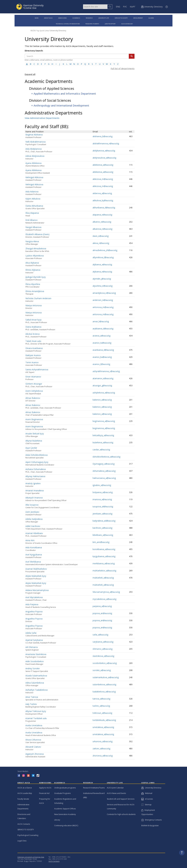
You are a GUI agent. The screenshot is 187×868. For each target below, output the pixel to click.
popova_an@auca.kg (102, 613)
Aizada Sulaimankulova (36, 676)
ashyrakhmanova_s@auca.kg (106, 371)
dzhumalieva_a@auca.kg (104, 471)
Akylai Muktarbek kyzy (36, 576)
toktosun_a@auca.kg (102, 713)
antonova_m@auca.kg (103, 307)
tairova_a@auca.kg (101, 699)
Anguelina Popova (34, 612)
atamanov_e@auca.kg (103, 378)
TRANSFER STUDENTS (92, 24)
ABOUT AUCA (48, 18)
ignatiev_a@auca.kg (102, 485)
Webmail (147, 793)
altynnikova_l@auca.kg (103, 257)
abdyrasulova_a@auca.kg (104, 158)
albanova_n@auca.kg (102, 229)
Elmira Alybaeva (33, 270)
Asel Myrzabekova (34, 597)
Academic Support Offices (65, 809)
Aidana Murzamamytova (37, 590)
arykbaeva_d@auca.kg (103, 329)
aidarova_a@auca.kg (102, 193)
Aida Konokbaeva (34, 547)
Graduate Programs (62, 793)
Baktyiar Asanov (33, 355)
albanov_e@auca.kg (102, 222)
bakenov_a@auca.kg (102, 400)
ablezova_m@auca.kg (103, 179)
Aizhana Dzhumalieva (36, 469)
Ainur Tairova (32, 697)
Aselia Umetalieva (34, 725)
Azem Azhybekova (34, 391)
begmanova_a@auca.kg (104, 421)
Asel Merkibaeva (33, 562)
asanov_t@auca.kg (101, 364)
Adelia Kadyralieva (34, 519)
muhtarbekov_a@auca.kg (104, 571)
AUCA (33, 31)
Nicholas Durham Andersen (38, 298)
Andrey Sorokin (33, 668)
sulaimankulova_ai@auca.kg (106, 677)
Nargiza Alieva (32, 241)
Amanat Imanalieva (35, 491)
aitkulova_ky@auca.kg (103, 200)
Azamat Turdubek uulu (36, 718)
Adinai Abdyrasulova (35, 156)
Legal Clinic (22, 841)
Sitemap (146, 805)
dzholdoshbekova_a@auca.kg (106, 457)
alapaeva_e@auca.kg (102, 215)
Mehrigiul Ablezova (34, 177)
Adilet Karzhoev (33, 526)
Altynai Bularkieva (34, 441)
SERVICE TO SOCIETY (121, 18)
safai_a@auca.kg (100, 635)
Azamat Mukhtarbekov (36, 569)
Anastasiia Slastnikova (36, 654)
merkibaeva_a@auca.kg (104, 563)
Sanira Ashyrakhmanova (37, 369)
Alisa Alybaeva (32, 263)
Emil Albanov (31, 220)
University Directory (58, 31)
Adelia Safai (31, 633)
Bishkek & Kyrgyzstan (150, 826)
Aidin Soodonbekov (35, 661)
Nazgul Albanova (33, 227)
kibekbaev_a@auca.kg (103, 535)
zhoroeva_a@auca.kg (103, 756)
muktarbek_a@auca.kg (103, 578)
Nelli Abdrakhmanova (35, 142)
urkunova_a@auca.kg (103, 741)
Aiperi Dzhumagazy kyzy (37, 462)
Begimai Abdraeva (34, 135)
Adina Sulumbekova (35, 683)
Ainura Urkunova (33, 740)
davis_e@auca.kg (101, 236)
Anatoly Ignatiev (33, 483)
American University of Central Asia (31, 857)
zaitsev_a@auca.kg (101, 749)
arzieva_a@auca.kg (101, 336)
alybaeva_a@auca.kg (102, 264)
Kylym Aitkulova (33, 199)
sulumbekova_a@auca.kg (104, 684)
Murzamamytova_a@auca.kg (106, 592)
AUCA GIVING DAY (127, 24)
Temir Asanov (32, 362)
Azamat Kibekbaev (34, 533)
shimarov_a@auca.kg (103, 649)
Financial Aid (44, 793)
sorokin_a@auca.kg (102, 670)
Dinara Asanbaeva (34, 348)
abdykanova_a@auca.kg (104, 151)
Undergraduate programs (65, 788)
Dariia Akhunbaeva (34, 206)
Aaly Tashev (31, 704)
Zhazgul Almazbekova (36, 248)
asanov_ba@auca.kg (102, 357)
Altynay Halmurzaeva (35, 476)
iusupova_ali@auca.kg (103, 506)
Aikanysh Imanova (34, 498)
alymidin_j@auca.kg (102, 279)
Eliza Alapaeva (32, 213)
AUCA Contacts (24, 824)
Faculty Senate (23, 799)
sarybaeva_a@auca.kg (103, 642)
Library (57, 820)
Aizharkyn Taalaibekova (36, 690)
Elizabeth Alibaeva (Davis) (37, 234)
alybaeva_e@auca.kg (102, 272)
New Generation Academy (65, 814)
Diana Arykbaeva (33, 327)
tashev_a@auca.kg (101, 706)
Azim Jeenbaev (32, 512)
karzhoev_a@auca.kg (102, 528)
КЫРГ (133, 7)
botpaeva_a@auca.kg (103, 492)
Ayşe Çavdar (31, 448)
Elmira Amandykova (35, 291)
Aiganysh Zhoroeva (35, 754)
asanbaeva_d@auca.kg (103, 350)
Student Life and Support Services (121, 799)
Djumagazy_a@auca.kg (104, 464)
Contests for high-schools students (121, 814)
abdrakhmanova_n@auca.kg (106, 143)
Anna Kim (30, 540)
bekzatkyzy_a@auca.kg (103, 435)
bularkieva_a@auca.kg (103, 442)
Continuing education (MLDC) (66, 826)
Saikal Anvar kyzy (33, 320)
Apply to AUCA (45, 788)
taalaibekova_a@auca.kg (104, 692)
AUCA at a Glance (25, 788)
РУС (125, 7)
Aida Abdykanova (34, 149)
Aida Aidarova (32, 192)
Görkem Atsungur (34, 384)
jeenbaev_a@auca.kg (102, 514)
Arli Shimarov (32, 647)
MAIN (37, 18)
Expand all (30, 74)
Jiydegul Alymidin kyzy (36, 277)
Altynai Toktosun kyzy (36, 711)
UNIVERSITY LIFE (104, 18)
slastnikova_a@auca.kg (103, 656)
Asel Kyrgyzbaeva (34, 555)
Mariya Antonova (34, 305)
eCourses (147, 799)
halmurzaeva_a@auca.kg (104, 478)
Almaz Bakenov (33, 398)
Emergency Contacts (152, 820)
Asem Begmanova (34, 419)
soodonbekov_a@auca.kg (105, 663)
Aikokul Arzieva (32, 334)
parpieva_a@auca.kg (102, 606)
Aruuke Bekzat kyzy (35, 434)
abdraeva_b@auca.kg (103, 136)
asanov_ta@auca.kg (102, 343)
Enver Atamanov (33, 377)
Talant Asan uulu (33, 341)
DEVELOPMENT (138, 18)
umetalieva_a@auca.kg (103, 727)
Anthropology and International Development (61, 105)
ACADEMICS (76, 18)
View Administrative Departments (42, 118)
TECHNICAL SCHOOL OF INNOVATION (68, 24)
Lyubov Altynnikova (35, 256)
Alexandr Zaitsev (33, 747)
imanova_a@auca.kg (102, 499)
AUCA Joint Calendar (115, 788)
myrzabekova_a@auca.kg (104, 599)
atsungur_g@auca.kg (102, 385)
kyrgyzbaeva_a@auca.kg (104, 556)
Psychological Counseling (28, 835)
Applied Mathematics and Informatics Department (65, 94)
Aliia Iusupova (32, 505)
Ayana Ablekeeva (33, 163)
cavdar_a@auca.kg (101, 450)
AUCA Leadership (25, 793)
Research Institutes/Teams (94, 788)
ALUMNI (151, 18)
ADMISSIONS (62, 18)
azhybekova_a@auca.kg (104, 393)
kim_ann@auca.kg (101, 542)
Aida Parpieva (32, 604)
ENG (118, 7)
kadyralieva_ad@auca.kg (104, 521)
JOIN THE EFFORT (110, 24)
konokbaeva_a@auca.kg (104, 549)
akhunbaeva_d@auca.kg (104, 208)
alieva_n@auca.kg (101, 243)
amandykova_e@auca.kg (104, 293)
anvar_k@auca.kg (101, 321)
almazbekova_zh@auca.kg (105, 250)
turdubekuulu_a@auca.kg (104, 720)
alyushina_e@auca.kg (103, 286)
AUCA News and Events (116, 793)
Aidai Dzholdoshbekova (36, 455)
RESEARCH (89, 18)
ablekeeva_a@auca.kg (103, 165)
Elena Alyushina (33, 284)
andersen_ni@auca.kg (103, 300)
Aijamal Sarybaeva (34, 640)
